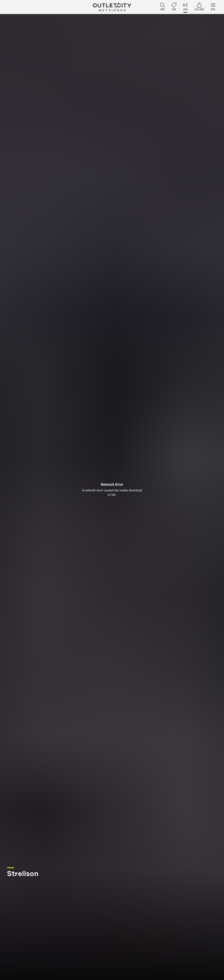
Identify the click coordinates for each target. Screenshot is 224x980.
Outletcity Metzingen (112, 7)
